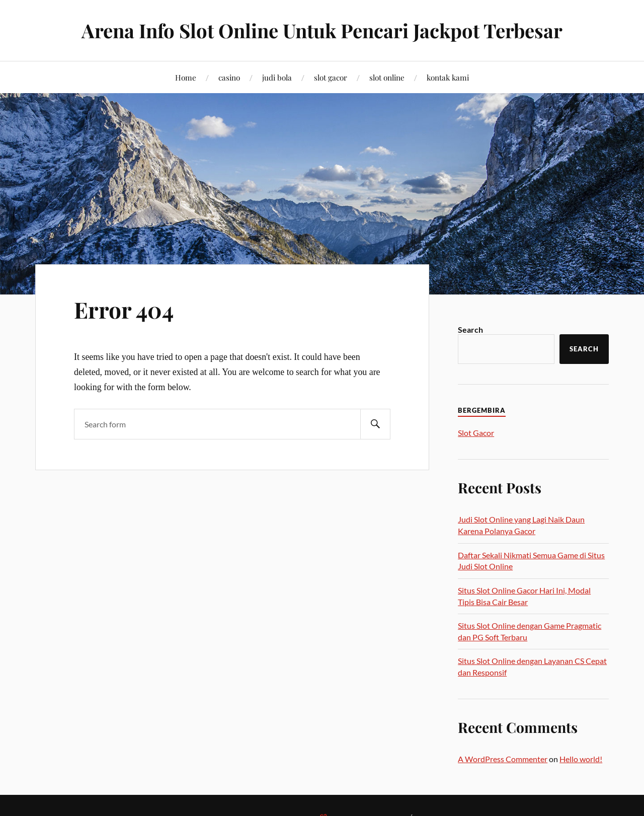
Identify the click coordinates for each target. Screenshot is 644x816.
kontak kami (448, 77)
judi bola (277, 77)
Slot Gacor (476, 433)
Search (470, 329)
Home (186, 77)
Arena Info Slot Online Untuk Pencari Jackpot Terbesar (322, 30)
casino (229, 77)
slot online (387, 77)
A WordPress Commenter (503, 759)
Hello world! (581, 759)
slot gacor (331, 77)
